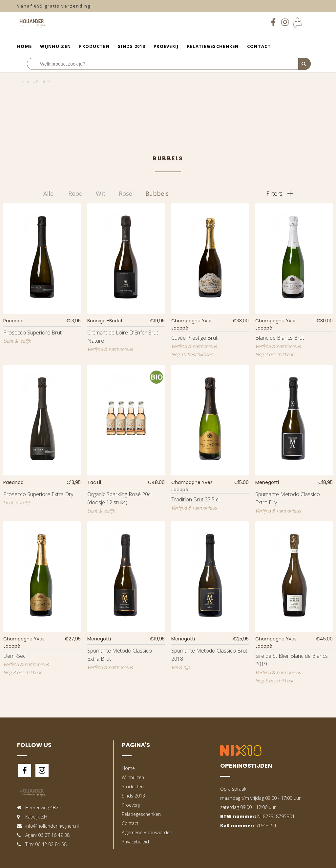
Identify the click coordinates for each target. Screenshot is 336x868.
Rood (75, 193)
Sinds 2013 (132, 46)
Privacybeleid (135, 842)
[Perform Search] (304, 64)
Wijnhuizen (55, 46)
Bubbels (157, 193)
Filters (280, 193)
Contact (259, 46)
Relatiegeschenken (213, 46)
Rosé (126, 193)
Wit (101, 193)
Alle (48, 193)
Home (24, 46)
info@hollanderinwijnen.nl (52, 826)
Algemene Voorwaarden (147, 832)
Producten (94, 46)
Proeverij (166, 46)
